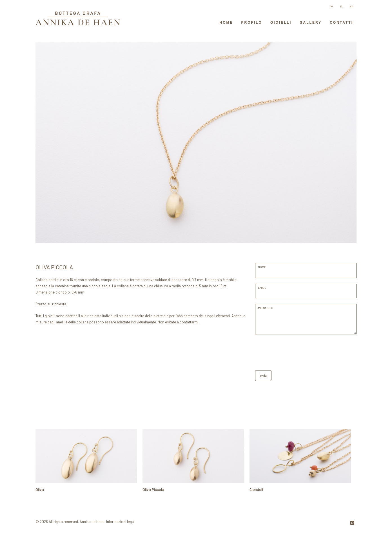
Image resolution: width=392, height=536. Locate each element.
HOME (226, 23)
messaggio (266, 308)
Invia (263, 375)
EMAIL (262, 288)
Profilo (252, 23)
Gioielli (281, 23)
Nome (262, 267)
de (331, 6)
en (352, 6)
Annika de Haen (92, 522)
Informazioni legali (121, 522)
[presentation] (298, 351)
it (341, 6)
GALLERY (311, 23)
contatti (341, 23)
